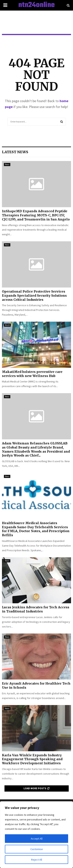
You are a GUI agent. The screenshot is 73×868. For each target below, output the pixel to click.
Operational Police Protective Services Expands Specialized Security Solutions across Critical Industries (34, 296)
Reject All (37, 860)
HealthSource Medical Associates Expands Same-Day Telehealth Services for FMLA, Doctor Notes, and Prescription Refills (36, 529)
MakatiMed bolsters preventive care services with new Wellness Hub (32, 374)
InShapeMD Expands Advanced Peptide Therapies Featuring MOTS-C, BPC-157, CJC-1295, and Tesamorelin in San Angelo (36, 215)
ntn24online (36, 5)
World (7, 325)
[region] (36, 835)
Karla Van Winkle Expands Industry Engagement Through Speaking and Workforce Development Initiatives (32, 759)
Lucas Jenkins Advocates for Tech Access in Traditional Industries (36, 609)
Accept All (37, 839)
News (7, 164)
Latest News (15, 152)
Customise (37, 849)
